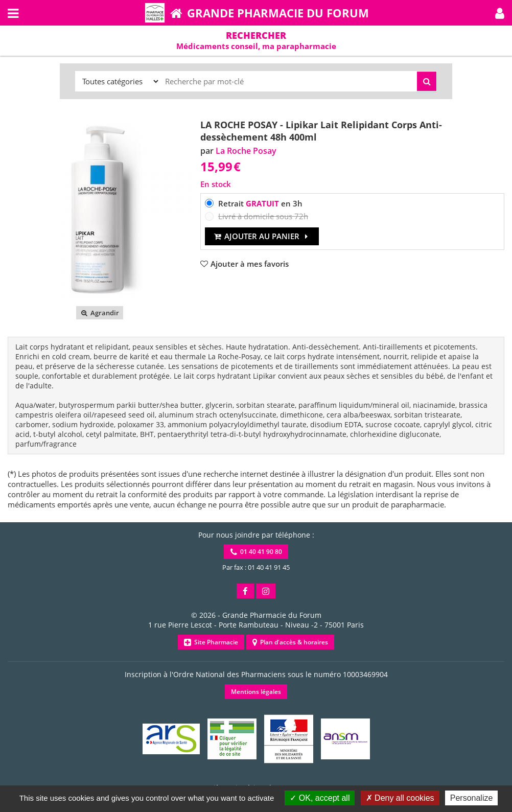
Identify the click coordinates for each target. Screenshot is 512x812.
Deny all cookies (400, 798)
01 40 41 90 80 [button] (256, 552)
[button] (500, 13)
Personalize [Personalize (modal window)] (472, 798)
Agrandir (99, 313)
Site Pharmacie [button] (211, 642)
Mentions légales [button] (256, 692)
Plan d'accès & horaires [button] (290, 642)
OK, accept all (320, 798)
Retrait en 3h (260, 203)
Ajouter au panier (262, 236)
